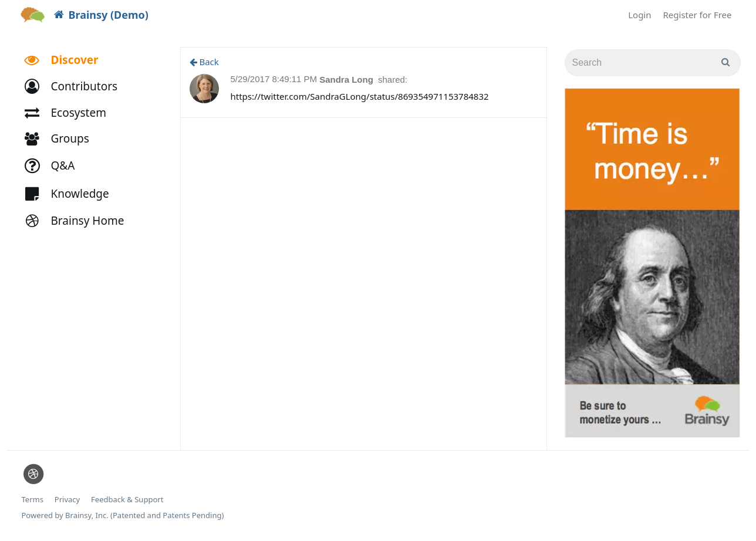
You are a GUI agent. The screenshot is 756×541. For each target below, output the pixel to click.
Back (204, 62)
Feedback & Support (127, 500)
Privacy (67, 500)
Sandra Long (347, 80)
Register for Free (698, 15)
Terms (33, 500)
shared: (393, 80)
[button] (77, 87)
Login (639, 15)
